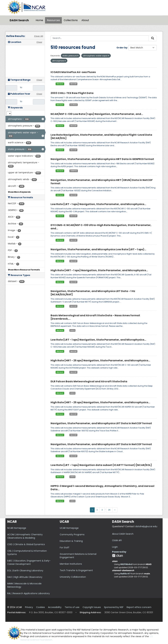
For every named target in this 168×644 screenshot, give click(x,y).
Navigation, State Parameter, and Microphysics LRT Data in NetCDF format (101, 423)
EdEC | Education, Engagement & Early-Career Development (29, 562)
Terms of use (72, 607)
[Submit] (153, 38)
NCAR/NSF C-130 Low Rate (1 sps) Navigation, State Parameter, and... (97, 114)
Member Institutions (71, 564)
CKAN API (117, 540)
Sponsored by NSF (114, 607)
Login (115, 547)
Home (39, 20)
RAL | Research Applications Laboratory (29, 593)
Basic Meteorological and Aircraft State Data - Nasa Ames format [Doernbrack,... (95, 317)
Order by (122, 48)
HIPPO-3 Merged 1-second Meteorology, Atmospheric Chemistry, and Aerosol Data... (102, 488)
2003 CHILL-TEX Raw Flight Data (72, 93)
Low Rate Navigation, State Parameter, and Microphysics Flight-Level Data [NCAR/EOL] (101, 136)
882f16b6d (126, 564)
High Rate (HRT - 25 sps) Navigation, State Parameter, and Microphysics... (100, 360)
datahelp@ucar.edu (146, 526)
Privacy (29, 607)
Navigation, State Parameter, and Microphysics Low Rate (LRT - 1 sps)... (98, 249)
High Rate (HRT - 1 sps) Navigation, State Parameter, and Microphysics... (99, 270)
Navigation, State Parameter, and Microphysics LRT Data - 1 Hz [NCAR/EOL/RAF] (93, 293)
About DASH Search (123, 534)
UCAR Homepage (69, 528)
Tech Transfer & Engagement (76, 570)
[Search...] (100, 38)
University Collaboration (73, 577)
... (105, 509)
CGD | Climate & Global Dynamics (26, 544)
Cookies (40, 607)
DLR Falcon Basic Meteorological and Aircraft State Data (89, 381)
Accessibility (55, 607)
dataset (60, 84)
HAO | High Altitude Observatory (25, 577)
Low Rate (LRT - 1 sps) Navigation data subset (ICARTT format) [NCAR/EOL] (101, 465)
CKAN (117, 556)
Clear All (39, 36)
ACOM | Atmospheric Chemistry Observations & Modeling (25, 536)
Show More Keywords (19, 192)
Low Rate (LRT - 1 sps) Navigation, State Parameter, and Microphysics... (98, 204)
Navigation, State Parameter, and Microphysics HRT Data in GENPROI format (102, 159)
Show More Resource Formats (24, 270)
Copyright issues (92, 607)
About (85, 20)
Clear (39, 42)
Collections (71, 20)
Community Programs (72, 534)
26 (109, 510)
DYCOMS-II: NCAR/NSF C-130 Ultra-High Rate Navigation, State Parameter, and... (101, 227)
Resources (53, 20)
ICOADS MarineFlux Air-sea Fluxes (73, 72)
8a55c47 (125, 574)
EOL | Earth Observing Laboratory (25, 571)
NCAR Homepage (17, 528)
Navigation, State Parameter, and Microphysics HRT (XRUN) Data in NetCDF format (102, 182)
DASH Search (19, 20)
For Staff (65, 548)
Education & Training (71, 541)
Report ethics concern (139, 607)
